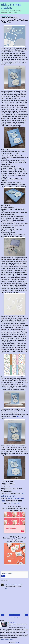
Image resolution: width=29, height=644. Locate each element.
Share (3, 576)
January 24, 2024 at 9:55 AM (15, 584)
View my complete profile (7, 639)
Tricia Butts (12, 622)
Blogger (17, 642)
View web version (15, 618)
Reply (6, 588)
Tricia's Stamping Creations (11, 6)
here (2, 388)
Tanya (6, 584)
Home (14, 615)
